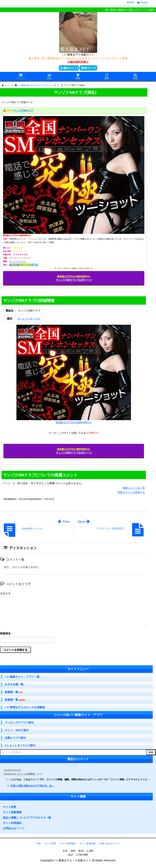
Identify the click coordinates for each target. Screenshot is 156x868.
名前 (74, 634)
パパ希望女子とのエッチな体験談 (25, 707)
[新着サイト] (88, 68)
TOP (39, 844)
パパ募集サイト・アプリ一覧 (22, 677)
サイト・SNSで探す (17, 730)
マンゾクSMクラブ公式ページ (74, 278)
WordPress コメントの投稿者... (20, 774)
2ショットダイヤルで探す (20, 745)
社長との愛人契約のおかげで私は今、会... (32, 786)
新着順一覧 (14, 692)
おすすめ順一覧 (14, 684)
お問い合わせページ (109, 844)
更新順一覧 (15, 700)
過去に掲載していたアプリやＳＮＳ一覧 (27, 818)
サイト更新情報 (12, 812)
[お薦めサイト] (69, 68)
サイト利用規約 (12, 823)
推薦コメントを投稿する (131, 492)
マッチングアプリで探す (19, 723)
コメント (5, 593)
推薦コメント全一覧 (134, 488)
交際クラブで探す (15, 738)
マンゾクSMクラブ (23, 111)
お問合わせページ (14, 828)
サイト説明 (10, 807)
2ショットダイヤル (18, 261)
